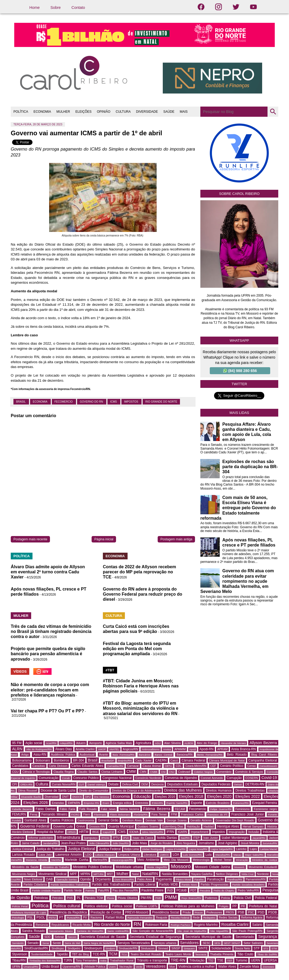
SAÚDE (169, 112)
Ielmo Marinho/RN (153, 832)
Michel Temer (223, 860)
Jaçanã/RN (259, 838)
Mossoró (181, 866)
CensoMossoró (268, 766)
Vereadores (156, 966)
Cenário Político (232, 766)
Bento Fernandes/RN (210, 755)
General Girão (108, 820)
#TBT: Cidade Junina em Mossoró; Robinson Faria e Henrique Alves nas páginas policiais (141, 686)
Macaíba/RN (223, 855)
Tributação (197, 960)
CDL (179, 766)
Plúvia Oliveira (127, 898)
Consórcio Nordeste (148, 778)
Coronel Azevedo (212, 778)
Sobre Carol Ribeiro (239, 194)
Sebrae (59, 937)
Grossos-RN (97, 826)
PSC (251, 912)
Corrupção (234, 778)
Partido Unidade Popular (46, 890)
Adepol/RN (66, 743)
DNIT (65, 797)
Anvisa (167, 749)
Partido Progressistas (215, 884)
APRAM (222, 749)
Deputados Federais (216, 784)
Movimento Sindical (52, 874)
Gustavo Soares (148, 826)
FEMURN (19, 814)
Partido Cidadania (35, 884)
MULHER (63, 112)
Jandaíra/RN (50, 843)
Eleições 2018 (191, 796)
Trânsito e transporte (152, 960)
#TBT (110, 670)
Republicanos (60, 925)
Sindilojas (57, 948)
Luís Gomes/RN (192, 855)
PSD (261, 912)
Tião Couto (245, 954)
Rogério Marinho (206, 925)
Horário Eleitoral (23, 832)
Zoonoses (268, 967)
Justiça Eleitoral (82, 849)
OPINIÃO (104, 112)
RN (138, 924)
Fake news (108, 809)
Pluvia (110, 898)
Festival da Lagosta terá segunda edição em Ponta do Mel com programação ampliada (137, 649)
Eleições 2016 (165, 797)
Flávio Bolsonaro (120, 815)
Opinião (86, 879)
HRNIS (72, 832)
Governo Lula (63, 826)
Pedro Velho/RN (248, 890)
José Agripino (227, 843)
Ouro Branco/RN (124, 879)
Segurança (268, 937)
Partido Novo (189, 885)
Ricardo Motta (82, 925)
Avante (104, 755)
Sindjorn (110, 948)
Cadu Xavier (143, 760)
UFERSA (270, 960)
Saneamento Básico (61, 931)
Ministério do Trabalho (56, 867)
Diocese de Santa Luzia (58, 790)
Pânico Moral (183, 879)
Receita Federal (180, 918)
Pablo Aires (145, 879)
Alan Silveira (173, 743)
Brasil (21, 402)
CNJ (172, 772)
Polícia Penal (20, 906)
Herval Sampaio (253, 826)
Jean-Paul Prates (73, 843)
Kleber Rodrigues (152, 849)
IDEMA (134, 832)
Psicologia (18, 918)
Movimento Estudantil (263, 867)
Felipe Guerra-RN (221, 809)
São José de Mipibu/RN (192, 931)
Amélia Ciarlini (85, 749)
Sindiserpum (93, 948)
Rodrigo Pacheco (181, 925)
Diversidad (51, 797)
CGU (15, 772)
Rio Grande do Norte (161, 402)
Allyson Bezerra (263, 743)
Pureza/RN (73, 918)
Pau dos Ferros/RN (125, 890)
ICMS (114, 402)
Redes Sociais (228, 917)
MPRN (85, 874)
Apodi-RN (207, 749)
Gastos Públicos (62, 820)
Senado (33, 943)
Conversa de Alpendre (181, 778)
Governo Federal (35, 826)
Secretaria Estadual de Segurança (155, 937)
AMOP (102, 749)
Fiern (87, 814)
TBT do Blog (80, 954)
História (272, 826)
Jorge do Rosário (161, 843)
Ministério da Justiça (265, 860)
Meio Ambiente (148, 860)
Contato (78, 8)
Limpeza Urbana (129, 855)
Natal (136, 874)
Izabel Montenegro (235, 838)
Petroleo (57, 898)
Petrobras (41, 898)
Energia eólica (122, 803)
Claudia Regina (64, 772)
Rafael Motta (114, 917)
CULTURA (123, 112)
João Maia (139, 843)
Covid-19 (269, 778)
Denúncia (157, 784)
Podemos (211, 898)
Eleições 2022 (248, 796)
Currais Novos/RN (64, 784)
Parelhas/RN (235, 879)
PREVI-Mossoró (137, 912)
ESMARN (157, 803)
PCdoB (182, 890)
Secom (72, 937)
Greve (81, 826)
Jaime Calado (31, 843)
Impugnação (236, 832)
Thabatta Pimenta (222, 954)
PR (243, 906)
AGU (158, 743)
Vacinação (126, 967)
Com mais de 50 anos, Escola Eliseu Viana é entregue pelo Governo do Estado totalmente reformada (238, 508)
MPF (73, 874)
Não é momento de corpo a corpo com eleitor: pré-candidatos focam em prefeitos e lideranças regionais (50, 690)
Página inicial (104, 539)
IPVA (126, 838)
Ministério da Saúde (25, 867)
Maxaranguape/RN (122, 860)
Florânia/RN (141, 815)
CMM (131, 771)
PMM (171, 897)
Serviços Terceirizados (134, 943)
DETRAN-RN (255, 784)
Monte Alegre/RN (157, 867)
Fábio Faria (68, 809)
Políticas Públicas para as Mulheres (188, 906)
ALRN (17, 749)
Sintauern (189, 948)
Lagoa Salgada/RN (222, 849)
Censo (252, 766)
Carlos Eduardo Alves (87, 766)
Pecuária (205, 890)
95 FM (17, 743)
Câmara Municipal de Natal (227, 760)
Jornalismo (206, 843)
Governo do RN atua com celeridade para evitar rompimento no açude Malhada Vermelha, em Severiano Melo (237, 581)
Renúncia (42, 925)
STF (257, 948)
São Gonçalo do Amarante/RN (153, 931)
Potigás (223, 906)
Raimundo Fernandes (140, 918)
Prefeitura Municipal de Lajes (29, 912)
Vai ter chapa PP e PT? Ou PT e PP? (47, 711)
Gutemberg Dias (173, 826)
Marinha (56, 860)
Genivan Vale (154, 820)
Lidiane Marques (105, 855)
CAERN (161, 760)
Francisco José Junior (248, 814)
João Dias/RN (120, 843)
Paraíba (199, 879)
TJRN (68, 960)
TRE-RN (178, 960)
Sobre (56, 8)
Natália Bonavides (175, 874)
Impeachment (199, 832)
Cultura (42, 784)
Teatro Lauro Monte (178, 954)
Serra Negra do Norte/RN (99, 943)
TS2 (211, 960)
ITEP (196, 838)
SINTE (203, 948)
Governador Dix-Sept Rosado (235, 820)
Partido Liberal (145, 884)
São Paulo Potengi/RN (247, 931)
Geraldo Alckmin (201, 820)
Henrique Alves (228, 826)
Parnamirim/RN (256, 879)
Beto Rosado (237, 755)
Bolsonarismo (22, 760)
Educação (142, 796)
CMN (143, 772)
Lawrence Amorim (69, 855)
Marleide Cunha (77, 860)
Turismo (241, 960)
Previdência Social (165, 912)
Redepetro (209, 918)
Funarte (272, 815)
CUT (82, 784)
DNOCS (77, 797)
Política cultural (67, 906)
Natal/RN (150, 874)
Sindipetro (74, 948)
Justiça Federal (110, 849)
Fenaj (34, 814)
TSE (220, 960)
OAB (49, 879)
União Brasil (50, 967)
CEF (213, 766)
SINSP (176, 948)
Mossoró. (239, 867)
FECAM (180, 809)
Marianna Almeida (37, 860)
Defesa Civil (130, 784)
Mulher (122, 874)
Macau (237, 855)
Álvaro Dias (64, 749)
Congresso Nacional (117, 778)
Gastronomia (86, 820)
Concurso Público (86, 778)
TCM (113, 954)
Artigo (25, 755)
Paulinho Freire (153, 890)
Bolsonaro (43, 760)
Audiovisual (87, 755)
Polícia (225, 898)
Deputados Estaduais (182, 784)
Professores (214, 912)
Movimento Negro (24, 874)
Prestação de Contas (106, 912)
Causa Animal (152, 766)
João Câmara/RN (99, 843)
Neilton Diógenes (227, 874)
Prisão (187, 912)
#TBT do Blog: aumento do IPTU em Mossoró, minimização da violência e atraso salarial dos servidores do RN (141, 708)
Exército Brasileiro (218, 803)
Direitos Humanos (219, 790)
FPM (174, 814)
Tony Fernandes (86, 960)
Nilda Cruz (248, 874)
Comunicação (48, 778)
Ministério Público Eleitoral (92, 867)
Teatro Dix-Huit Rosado (146, 954)
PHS (70, 898)
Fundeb (17, 820)
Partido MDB (169, 884)
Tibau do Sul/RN (267, 954)
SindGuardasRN (36, 948)
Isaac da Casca (143, 838)
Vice (172, 967)
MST (110, 874)
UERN (255, 960)
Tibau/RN (19, 960)
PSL (30, 917)
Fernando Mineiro (54, 814)
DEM (144, 784)
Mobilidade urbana (129, 867)
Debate (113, 784)
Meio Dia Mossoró (176, 860)
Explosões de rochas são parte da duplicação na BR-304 (250, 467)
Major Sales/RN (254, 855)
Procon (199, 912)
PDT (193, 890)
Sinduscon (148, 948)
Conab (66, 778)
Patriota (90, 890)
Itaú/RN (185, 838)
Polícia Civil (242, 898)
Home (34, 8)
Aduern (81, 743)
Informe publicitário (41, 838)
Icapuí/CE (108, 832)
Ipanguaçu (91, 838)
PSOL (41, 917)
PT (61, 917)
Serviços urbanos (165, 943)
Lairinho (241, 849)
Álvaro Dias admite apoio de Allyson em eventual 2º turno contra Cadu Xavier (48, 572)
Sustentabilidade (42, 954)
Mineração (242, 860)
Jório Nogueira (186, 843)
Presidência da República (68, 912)
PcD (170, 890)
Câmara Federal (193, 760)
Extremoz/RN (241, 803)
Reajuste (162, 917)
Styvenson (20, 954)
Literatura (150, 855)
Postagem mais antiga (176, 539)
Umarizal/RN (31, 967)
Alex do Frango (207, 743)
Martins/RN (100, 860)
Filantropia (100, 815)
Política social (122, 906)
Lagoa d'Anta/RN (176, 849)
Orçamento (103, 879)
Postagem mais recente (30, 539)
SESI (217, 943)
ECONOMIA (42, 112)
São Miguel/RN (219, 931)
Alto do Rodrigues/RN (39, 749)
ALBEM (189, 743)
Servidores (189, 943)
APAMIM (180, 749)
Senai (46, 943)
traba (103, 961)
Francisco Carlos (192, 814)
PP (234, 906)
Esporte (196, 803)
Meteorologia (201, 860)
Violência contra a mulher (196, 967)
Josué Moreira (250, 843)
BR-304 (79, 760)
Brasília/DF (108, 761)
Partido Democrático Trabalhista (69, 885)
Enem (106, 803)
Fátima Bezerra (157, 809)
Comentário (224, 772)
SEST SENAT (232, 943)
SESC (206, 943)
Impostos (131, 402)
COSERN (252, 778)
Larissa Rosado (24, 855)
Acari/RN (51, 743)
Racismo (96, 917)
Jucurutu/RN (270, 843)
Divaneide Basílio (31, 797)
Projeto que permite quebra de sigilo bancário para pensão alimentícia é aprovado (48, 654)
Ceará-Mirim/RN (196, 766)
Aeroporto (95, 743)
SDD (47, 937)
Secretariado (245, 937)
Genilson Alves (132, 820)
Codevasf (184, 772)
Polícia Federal (266, 898)
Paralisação (216, 879)
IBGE (96, 832)
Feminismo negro (265, 809)
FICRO (75, 815)
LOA (176, 855)
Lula (209, 855)
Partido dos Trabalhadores (111, 884)
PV (85, 917)
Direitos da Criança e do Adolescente (136, 790)
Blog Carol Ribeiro (264, 755)
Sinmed (163, 948)
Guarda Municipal (121, 826)
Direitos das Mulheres (183, 790)
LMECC (164, 855)
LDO (88, 855)
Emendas (58, 803)
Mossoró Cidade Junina (213, 867)
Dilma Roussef (28, 790)
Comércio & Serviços (249, 772)
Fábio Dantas (46, 809)
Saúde (34, 937)
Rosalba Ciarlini (235, 924)
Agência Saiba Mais (119, 743)
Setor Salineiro (253, 943)
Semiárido (18, 943)
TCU (124, 954)
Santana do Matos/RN (90, 931)
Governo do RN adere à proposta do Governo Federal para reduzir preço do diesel (142, 594)
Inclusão (254, 832)
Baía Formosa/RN (123, 755)
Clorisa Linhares (112, 772)
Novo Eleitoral (33, 879)
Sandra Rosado (34, 931)
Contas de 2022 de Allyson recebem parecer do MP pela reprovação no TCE (139, 572)
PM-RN (146, 898)
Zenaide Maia (249, 967)
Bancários (145, 755)
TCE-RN (99, 954)
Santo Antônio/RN (118, 931)
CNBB (154, 772)
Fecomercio (64, 402)
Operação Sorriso (67, 879)
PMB (158, 898)
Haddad (209, 826)
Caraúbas (39, 766)
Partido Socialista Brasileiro (248, 885)
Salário (257, 925)
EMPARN (74, 803)
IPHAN (105, 838)
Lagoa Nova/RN (198, 849)
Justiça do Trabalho (50, 849)
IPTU (116, 838)
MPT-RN (98, 874)
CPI (15, 784)
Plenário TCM (94, 898)
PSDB (272, 912)
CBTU (168, 766)
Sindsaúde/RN (128, 948)
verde (139, 967)
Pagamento (164, 879)
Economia (40, 402)
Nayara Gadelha (202, 874)
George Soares (176, 820)
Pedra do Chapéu (224, 890)
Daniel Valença (96, 784)
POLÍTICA (21, 112)
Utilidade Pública (95, 967)
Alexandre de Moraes (233, 743)
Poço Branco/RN (191, 898)
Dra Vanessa (102, 797)
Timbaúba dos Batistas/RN (45, 961)
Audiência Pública (63, 755)
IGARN (182, 832)
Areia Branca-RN (243, 749)
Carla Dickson (58, 766)
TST (230, 961)
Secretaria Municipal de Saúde (208, 937)
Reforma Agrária (252, 917)
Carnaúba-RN (115, 766)
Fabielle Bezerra (22, 809)
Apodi (193, 749)
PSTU (52, 918)
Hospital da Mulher (50, 832)
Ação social (34, 743)
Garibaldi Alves (35, 820)
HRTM (84, 832)
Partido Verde (73, 890)
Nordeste (263, 874)
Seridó (57, 943)
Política (40, 906)
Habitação (194, 826)
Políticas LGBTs (147, 906)
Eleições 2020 (219, 796)
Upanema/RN (71, 967)
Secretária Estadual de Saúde (103, 937)
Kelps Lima (132, 849)
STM (274, 948)
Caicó (174, 760)
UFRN (16, 967)
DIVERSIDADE (147, 112)
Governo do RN (92, 402)
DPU (88, 797)
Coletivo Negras (203, 772)
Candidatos (20, 766)
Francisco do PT (218, 815)
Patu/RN (104, 890)
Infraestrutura (68, 837)
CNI (163, 772)
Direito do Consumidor (94, 790)
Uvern (112, 967)
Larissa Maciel (269, 849)
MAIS (184, 112)
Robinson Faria (156, 925)
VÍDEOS (20, 671)
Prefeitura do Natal (263, 906)
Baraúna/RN (184, 755)
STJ (266, 948)
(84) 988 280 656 (240, 371)
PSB (241, 912)
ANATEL (114, 749)
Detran (238, 784)
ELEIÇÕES (84, 112)
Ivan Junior (211, 838)
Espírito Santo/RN (177, 803)
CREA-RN (26, 784)
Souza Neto (242, 948)
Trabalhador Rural (122, 960)
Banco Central (163, 755)
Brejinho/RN (125, 761)
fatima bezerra (129, 809)
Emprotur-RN (91, 803)
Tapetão (62, 954)
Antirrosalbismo (151, 749)
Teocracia (201, 954)
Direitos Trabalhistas (250, 790)
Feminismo (243, 809)
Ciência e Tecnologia (36, 772)
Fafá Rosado (88, 809)
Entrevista (142, 803)
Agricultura (143, 743)
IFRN (170, 832)
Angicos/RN (130, 749)
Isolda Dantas (167, 838)
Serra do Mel (72, 943)
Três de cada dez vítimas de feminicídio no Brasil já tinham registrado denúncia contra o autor (51, 631)
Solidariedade (221, 948)
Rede (196, 917)
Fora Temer (159, 814)
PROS (230, 912)
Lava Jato (45, 855)
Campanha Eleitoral (263, 760)
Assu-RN (40, 755)
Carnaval (133, 766)
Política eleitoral (96, 906)
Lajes (253, 849)
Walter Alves (227, 967)
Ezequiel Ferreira (265, 803)
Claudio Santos (88, 772)
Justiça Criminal (22, 849)
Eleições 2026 (36, 803)
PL (79, 898)
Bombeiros (61, 760)
